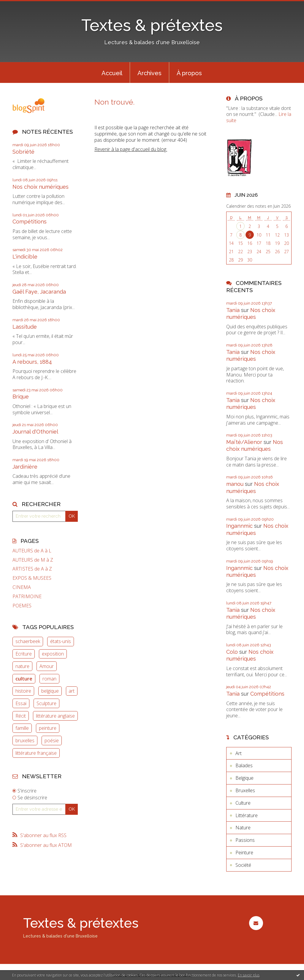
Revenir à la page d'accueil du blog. (131, 149)
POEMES (22, 606)
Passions (245, 840)
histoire (23, 691)
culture (24, 679)
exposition (53, 654)
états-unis (61, 641)
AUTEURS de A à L (32, 551)
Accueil (112, 73)
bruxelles (25, 740)
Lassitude (25, 327)
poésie (52, 740)
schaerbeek (28, 641)
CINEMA (22, 587)
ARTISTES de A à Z (32, 569)
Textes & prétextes (152, 25)
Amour (47, 666)
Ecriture (24, 654)
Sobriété (23, 152)
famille (22, 728)
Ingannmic (239, 526)
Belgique (244, 778)
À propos (189, 73)
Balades (244, 765)
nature (22, 666)
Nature (243, 828)
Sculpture (46, 703)
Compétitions (30, 222)
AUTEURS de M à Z (33, 560)
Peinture (244, 853)
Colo (232, 652)
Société (243, 865)
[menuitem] (112, 73)
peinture (48, 728)
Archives (149, 73)
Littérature (247, 815)
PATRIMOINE (27, 597)
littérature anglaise (55, 716)
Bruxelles (245, 790)
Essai (21, 703)
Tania (233, 310)
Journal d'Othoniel (35, 432)
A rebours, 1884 (32, 362)
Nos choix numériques (41, 187)
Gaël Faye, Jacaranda (39, 292)
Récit (21, 716)
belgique (50, 691)
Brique (21, 397)
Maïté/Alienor (244, 442)
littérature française (36, 753)
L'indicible (25, 257)
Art (239, 753)
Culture (243, 803)
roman (49, 679)
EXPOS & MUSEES (32, 578)
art (72, 691)
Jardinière (25, 467)
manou (235, 484)
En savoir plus (249, 975)
